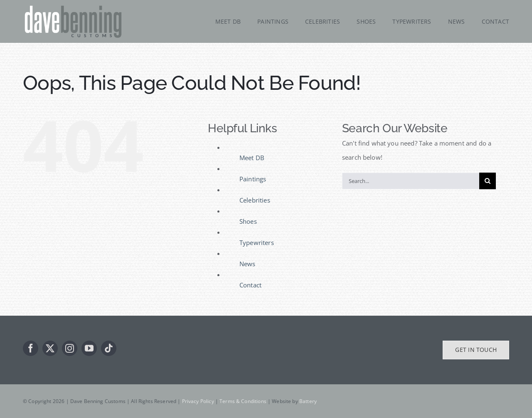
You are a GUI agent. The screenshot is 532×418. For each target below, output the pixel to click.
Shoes (248, 221)
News (248, 264)
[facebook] (31, 348)
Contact (250, 285)
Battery (308, 401)
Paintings (253, 179)
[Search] (488, 181)
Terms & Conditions (243, 401)
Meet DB (252, 158)
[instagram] (70, 348)
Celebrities (255, 200)
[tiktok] (109, 348)
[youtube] (89, 348)
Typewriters (257, 242)
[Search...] (411, 181)
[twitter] (50, 348)
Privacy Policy (198, 401)
